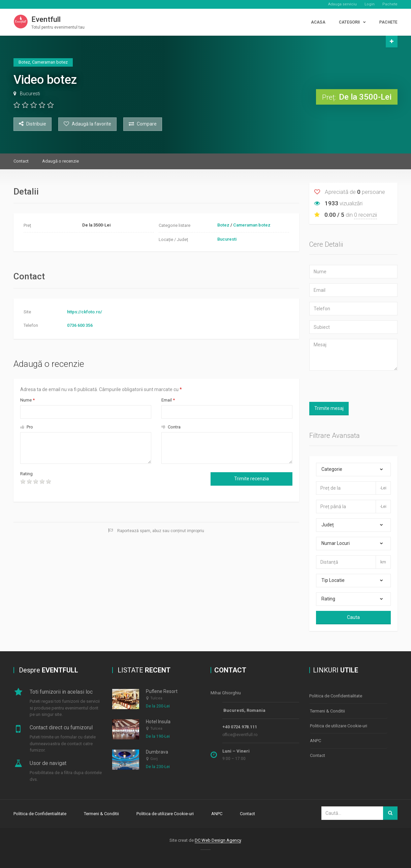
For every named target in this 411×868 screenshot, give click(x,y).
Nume (27, 400)
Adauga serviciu (342, 4)
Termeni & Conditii (327, 709)
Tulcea (156, 698)
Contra (171, 427)
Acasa (318, 22)
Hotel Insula (158, 722)
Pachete (390, 4)
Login (370, 4)
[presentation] (113, 484)
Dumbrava (157, 752)
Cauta (353, 617)
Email (168, 400)
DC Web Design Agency (218, 839)
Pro (27, 427)
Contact (21, 161)
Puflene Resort (162, 691)
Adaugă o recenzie (60, 161)
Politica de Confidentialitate (336, 696)
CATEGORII (349, 22)
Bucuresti (30, 94)
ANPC (315, 737)
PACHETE (388, 22)
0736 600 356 (80, 325)
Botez (223, 225)
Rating (26, 474)
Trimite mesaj (329, 408)
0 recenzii (366, 215)
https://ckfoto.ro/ (85, 312)
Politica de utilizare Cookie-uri (339, 723)
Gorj (154, 759)
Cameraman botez (252, 225)
